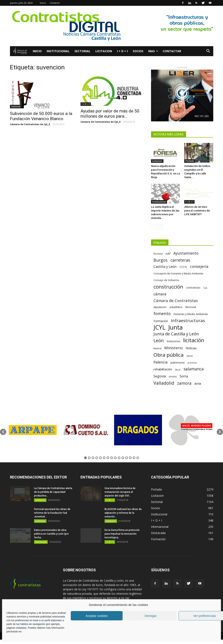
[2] (111, 26)
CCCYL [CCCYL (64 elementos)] (183, 267)
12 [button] (127, 458)
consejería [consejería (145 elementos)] (199, 266)
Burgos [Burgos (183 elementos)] (161, 260)
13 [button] (130, 458)
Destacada (41, 542)
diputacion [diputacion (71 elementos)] (160, 307)
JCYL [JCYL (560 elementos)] (159, 327)
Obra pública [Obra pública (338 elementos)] (169, 355)
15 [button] (138, 458)
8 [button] (112, 458)
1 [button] (85, 458)
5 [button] (100, 458)
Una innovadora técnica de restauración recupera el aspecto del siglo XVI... (120, 492)
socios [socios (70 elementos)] (173, 376)
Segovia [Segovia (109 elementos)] (160, 376)
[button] (208, 51)
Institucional (58, 51)
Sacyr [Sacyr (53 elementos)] (178, 370)
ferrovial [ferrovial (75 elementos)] (191, 307)
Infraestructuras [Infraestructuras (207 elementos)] (188, 321)
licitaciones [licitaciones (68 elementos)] (174, 341)
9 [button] (115, 458)
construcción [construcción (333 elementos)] (168, 287)
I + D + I (122, 51)
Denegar (151, 616)
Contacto (55, 3)
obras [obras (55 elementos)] (190, 356)
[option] (33, 430)
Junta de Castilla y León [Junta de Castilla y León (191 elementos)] (176, 334)
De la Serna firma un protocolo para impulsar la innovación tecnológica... (122, 534)
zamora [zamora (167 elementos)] (184, 383)
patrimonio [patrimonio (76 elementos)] (178, 362)
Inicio (43, 3)
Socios (138, 51)
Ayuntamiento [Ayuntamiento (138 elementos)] (186, 253)
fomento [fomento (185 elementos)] (162, 314)
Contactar (172, 51)
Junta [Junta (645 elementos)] (175, 327)
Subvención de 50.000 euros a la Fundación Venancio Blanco (41, 116)
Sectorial (82, 51)
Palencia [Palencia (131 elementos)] (161, 362)
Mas (153, 51)
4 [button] (97, 458)
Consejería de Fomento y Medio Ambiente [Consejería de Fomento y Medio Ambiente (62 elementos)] (178, 273)
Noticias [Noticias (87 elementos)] (191, 348)
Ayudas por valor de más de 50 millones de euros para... (110, 114)
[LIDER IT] (182, 95)
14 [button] (134, 458)
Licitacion (104, 51)
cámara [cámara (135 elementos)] (160, 294)
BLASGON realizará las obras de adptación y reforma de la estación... (123, 513)
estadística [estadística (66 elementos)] (176, 307)
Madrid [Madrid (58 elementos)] (157, 348)
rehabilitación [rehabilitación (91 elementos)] (163, 369)
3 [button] (93, 458)
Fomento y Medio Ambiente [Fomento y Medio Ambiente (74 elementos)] (191, 314)
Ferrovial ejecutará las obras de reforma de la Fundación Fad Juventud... (52, 513)
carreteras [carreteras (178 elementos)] (180, 260)
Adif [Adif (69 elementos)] (168, 254)
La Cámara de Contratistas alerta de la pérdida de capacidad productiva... (53, 492)
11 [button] (123, 458)
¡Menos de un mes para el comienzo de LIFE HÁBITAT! (197, 211)
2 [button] (89, 458)
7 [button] (108, 458)
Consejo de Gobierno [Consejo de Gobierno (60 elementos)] (166, 280)
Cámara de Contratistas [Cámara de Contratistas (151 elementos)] (176, 300)
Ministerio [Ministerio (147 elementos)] (174, 348)
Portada (190, 161)
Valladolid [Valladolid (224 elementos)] (164, 383)
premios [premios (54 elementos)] (192, 363)
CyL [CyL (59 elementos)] (205, 288)
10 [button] (119, 458)
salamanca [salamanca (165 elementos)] (194, 369)
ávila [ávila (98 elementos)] (198, 383)
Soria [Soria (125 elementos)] (184, 376)
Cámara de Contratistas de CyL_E (30, 124)
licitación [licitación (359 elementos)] (194, 340)
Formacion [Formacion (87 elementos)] (161, 321)
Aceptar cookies (97, 616)
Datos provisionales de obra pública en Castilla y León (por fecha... (51, 534)
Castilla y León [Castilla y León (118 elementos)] (165, 266)
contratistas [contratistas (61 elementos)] (193, 288)
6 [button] (104, 458)
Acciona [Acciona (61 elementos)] (158, 254)
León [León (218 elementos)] (159, 340)
